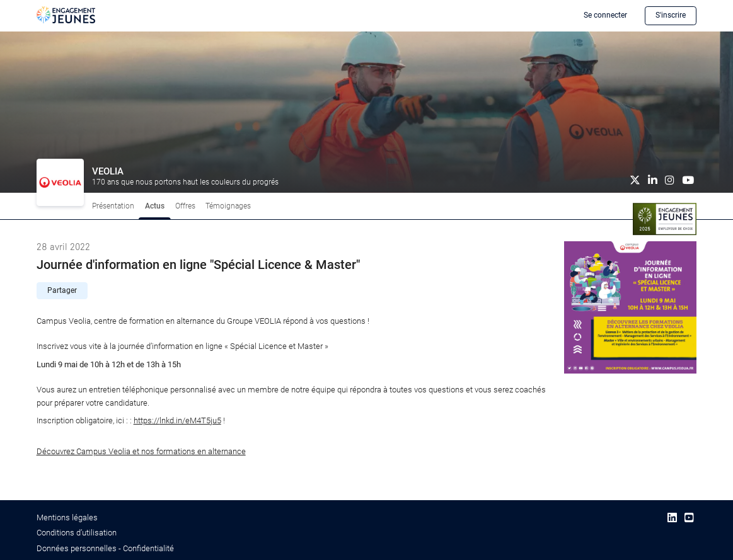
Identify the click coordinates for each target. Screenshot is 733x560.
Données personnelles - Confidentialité (105, 548)
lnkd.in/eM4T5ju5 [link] (177, 420)
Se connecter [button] (605, 15)
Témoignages (228, 206)
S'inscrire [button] (671, 15)
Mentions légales (67, 517)
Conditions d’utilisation (77, 533)
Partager (62, 290)
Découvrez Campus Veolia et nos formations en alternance (141, 451)
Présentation (113, 206)
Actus (155, 206)
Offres (185, 206)
